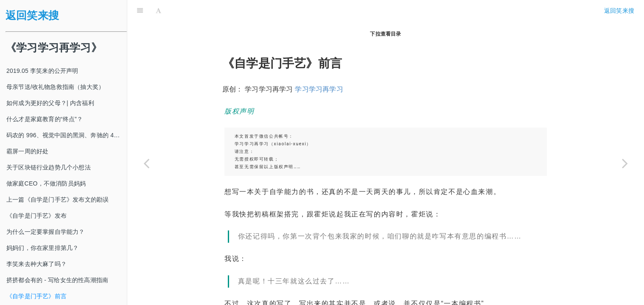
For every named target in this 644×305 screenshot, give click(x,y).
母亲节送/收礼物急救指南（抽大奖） (55, 87)
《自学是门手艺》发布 (36, 216)
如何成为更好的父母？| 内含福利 (50, 103)
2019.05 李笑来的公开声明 (42, 71)
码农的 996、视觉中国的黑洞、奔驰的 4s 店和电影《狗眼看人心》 (67, 135)
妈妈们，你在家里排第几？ (42, 248)
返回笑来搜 (32, 15)
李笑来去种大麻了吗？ (36, 264)
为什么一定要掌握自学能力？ (46, 232)
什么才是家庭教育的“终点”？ (45, 119)
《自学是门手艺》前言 (36, 296)
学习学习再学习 (319, 68)
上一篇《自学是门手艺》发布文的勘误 (57, 200)
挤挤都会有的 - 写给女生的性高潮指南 (57, 280)
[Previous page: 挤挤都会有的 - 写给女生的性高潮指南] (146, 163)
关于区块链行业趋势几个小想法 (49, 167)
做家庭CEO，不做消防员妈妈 (46, 183)
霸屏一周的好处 (27, 151)
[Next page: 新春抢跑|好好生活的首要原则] (625, 163)
